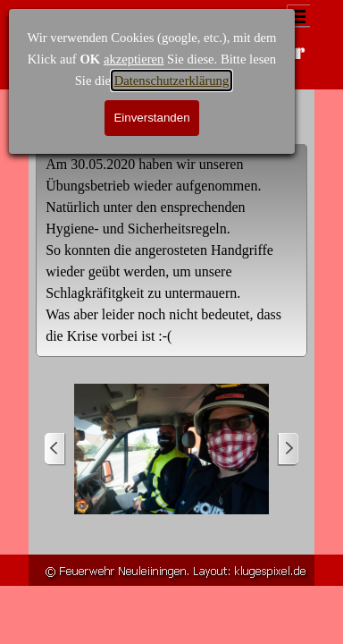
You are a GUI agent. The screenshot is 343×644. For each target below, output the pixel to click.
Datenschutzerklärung (172, 80)
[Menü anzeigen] (298, 16)
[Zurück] (55, 449)
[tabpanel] (171, 250)
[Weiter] (288, 449)
